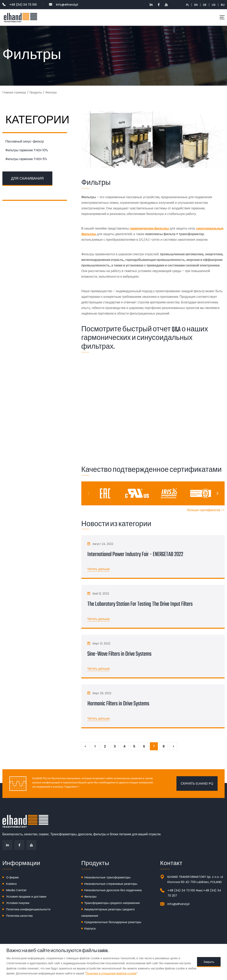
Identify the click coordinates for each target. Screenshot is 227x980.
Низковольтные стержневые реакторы (111, 884)
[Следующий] (173, 746)
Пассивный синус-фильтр (25, 141)
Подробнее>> (72, 787)
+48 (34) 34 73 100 (20, 5)
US (214, 5)
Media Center (16, 890)
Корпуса (90, 928)
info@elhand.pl (64, 5)
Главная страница (14, 92)
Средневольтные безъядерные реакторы (113, 922)
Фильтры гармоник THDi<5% (26, 159)
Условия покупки (18, 903)
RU (223, 5)
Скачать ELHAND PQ (197, 784)
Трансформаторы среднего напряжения (112, 903)
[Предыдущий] (85, 746)
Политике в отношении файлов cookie (111, 973)
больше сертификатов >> (206, 510)
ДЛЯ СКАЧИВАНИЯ (27, 178)
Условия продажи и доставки (26, 896)
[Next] (217, 493)
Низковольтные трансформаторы (108, 877)
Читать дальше (99, 569)
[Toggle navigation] (222, 17)
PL (187, 5)
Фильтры (90, 896)
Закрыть (209, 962)
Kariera (11, 884)
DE (205, 5)
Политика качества (19, 916)
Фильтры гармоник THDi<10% (27, 150)
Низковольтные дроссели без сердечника (113, 890)
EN (196, 5)
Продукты (36, 92)
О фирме (12, 877)
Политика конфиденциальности (28, 909)
